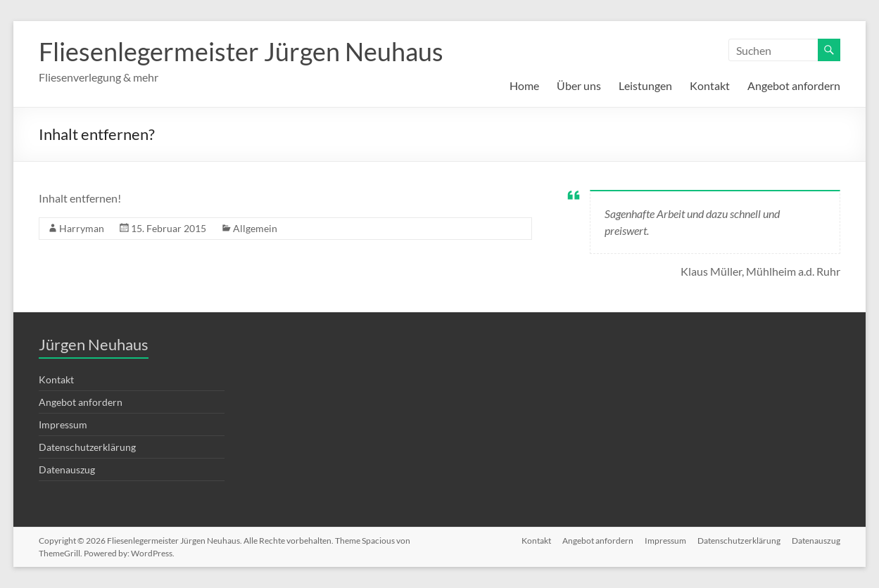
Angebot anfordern (794, 85)
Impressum (63, 424)
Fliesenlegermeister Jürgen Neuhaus (241, 51)
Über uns (579, 85)
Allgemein (255, 228)
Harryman (82, 228)
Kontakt (710, 85)
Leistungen (645, 85)
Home (524, 85)
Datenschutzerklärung (87, 447)
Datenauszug (67, 469)
